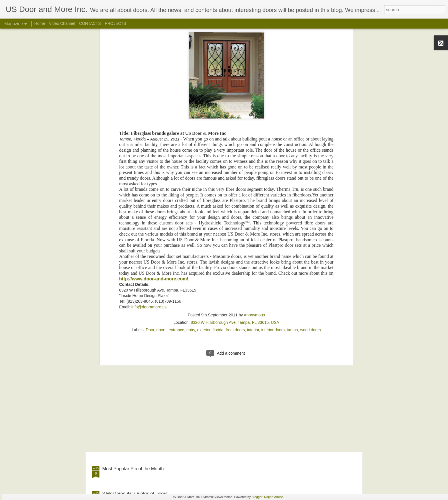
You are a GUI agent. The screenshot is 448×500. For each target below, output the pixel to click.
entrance (176, 236)
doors (161, 236)
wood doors (311, 236)
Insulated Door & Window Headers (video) (209, 404)
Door (150, 236)
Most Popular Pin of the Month (133, 469)
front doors (235, 236)
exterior (204, 236)
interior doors (273, 236)
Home (40, 23)
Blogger (257, 497)
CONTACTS (90, 23)
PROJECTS (116, 23)
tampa (292, 236)
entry (191, 236)
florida (218, 236)
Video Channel (62, 23)
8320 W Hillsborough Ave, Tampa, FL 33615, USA (235, 229)
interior (253, 236)
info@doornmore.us (149, 213)
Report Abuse (274, 497)
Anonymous (254, 221)
